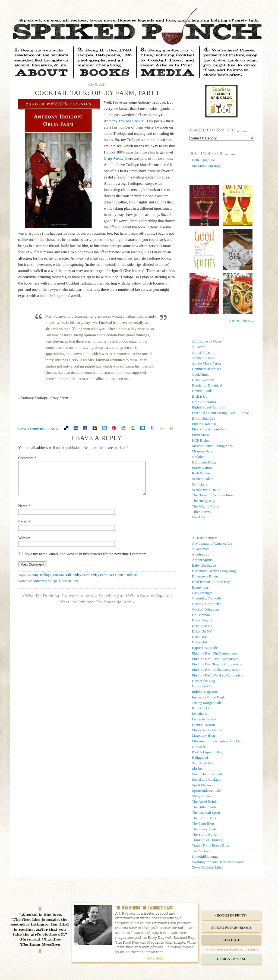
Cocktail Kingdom (206, 609)
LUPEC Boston (203, 725)
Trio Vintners (202, 851)
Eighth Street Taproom (209, 407)
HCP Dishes (201, 440)
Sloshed (198, 769)
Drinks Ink (200, 642)
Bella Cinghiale (203, 160)
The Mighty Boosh (206, 506)
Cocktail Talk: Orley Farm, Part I (97, 93)
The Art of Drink (204, 801)
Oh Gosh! (199, 747)
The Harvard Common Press (213, 495)
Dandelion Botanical (207, 385)
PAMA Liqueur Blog (207, 752)
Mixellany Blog (203, 735)
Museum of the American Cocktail (217, 741)
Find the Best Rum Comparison (215, 659)
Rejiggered (200, 757)
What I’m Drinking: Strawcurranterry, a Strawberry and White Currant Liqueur (97, 602)
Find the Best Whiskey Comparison (218, 675)
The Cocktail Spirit (206, 813)
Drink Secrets (202, 626)
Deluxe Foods (202, 391)
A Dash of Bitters (205, 538)
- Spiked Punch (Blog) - (231, 928)
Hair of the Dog (203, 681)
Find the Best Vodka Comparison (216, 670)
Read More (155, 958)
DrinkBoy (199, 637)
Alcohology (201, 554)
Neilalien (199, 457)
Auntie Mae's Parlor (207, 363)
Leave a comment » (32, 429)
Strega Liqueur (203, 796)
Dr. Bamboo (201, 615)
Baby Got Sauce (204, 565)
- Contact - (231, 940)
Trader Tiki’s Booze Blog (211, 845)
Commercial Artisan (207, 369)
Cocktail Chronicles (207, 604)
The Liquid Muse (205, 818)
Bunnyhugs (200, 587)
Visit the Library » (241, 321)
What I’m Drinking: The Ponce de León (96, 609)
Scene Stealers (203, 479)
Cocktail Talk (62, 581)
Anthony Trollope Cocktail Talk (128, 121)
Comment (27, 458)
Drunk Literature (204, 402)
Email (24, 528)
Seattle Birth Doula (206, 490)
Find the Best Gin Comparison (214, 653)
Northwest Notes (204, 462)
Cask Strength (202, 593)
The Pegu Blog (203, 823)
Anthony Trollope (39, 581)
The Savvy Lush (204, 829)
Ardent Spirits (202, 560)
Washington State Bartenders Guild (218, 862)
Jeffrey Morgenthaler (207, 703)
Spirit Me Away (203, 785)
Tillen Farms (201, 512)
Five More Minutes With (210, 429)
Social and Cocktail (206, 779)
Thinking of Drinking (208, 840)
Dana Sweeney (203, 380)
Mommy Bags (202, 451)
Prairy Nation (202, 468)
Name (24, 512)
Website (24, 544)
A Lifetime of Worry (207, 341)
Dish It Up (200, 396)
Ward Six (199, 517)
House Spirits (202, 686)
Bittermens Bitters (205, 576)
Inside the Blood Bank (208, 697)
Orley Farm (81, 581)
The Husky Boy (204, 501)
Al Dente (199, 347)
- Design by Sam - (231, 959)
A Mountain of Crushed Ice (212, 543)
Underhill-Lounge (205, 856)
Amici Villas (201, 352)
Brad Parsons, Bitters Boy (211, 582)
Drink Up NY (202, 631)
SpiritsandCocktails (206, 791)
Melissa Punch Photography (213, 446)
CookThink (200, 374)
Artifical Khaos (203, 358)
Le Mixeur (200, 714)
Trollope (131, 581)
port (120, 581)
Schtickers (200, 484)
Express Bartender (205, 648)
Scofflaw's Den (203, 763)
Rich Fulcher (201, 473)
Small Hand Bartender (208, 774)
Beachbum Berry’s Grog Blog (214, 571)
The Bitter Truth (204, 807)
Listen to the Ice (204, 719)
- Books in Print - (231, 915)
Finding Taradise (204, 424)
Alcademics (201, 549)
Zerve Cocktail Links (208, 867)
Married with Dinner (207, 730)
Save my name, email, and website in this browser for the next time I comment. (86, 560)
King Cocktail (202, 708)
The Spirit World (204, 834)
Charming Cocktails (207, 598)
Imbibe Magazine (205, 692)
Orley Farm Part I (104, 581)
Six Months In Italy (206, 166)
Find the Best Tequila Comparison (217, 664)
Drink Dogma (202, 620)
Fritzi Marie (201, 435)
